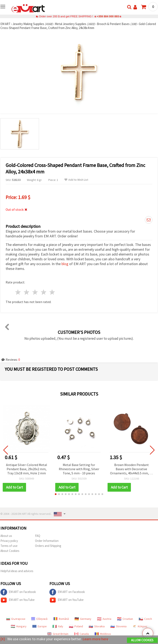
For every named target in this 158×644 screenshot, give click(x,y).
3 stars (35, 292)
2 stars (27, 292)
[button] (56, 494)
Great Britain (58, 634)
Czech (145, 619)
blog (65, 264)
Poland (76, 626)
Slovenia (118, 626)
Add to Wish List (76, 180)
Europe (39, 626)
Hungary (19, 626)
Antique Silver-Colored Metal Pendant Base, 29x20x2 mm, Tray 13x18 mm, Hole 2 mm (27, 469)
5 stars (52, 292)
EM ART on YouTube (18, 600)
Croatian (125, 619)
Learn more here (95, 639)
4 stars (44, 292)
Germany (83, 619)
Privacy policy (9, 541)
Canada (82, 634)
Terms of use (9, 546)
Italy (58, 626)
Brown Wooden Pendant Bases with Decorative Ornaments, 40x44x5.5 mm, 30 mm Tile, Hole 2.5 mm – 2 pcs (131, 469)
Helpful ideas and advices (17, 571)
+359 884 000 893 (108, 16)
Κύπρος (140, 626)
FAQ (38, 536)
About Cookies (10, 551)
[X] (3, 639)
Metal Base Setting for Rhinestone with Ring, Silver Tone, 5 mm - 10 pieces (79, 469)
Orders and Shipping (48, 546)
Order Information (47, 541)
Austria (104, 619)
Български (16, 619)
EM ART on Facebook (18, 592)
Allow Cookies (142, 640)
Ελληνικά (39, 619)
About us (6, 536)
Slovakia (97, 626)
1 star (18, 292)
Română (61, 619)
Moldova (103, 634)
